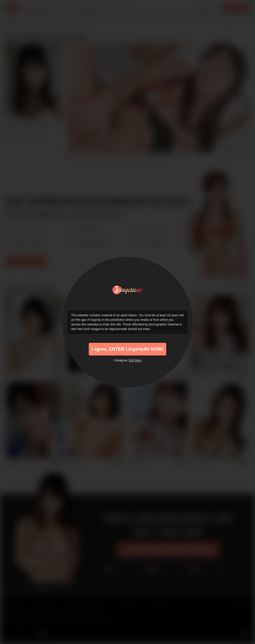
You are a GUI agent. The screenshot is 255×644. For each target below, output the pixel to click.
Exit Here (135, 360)
